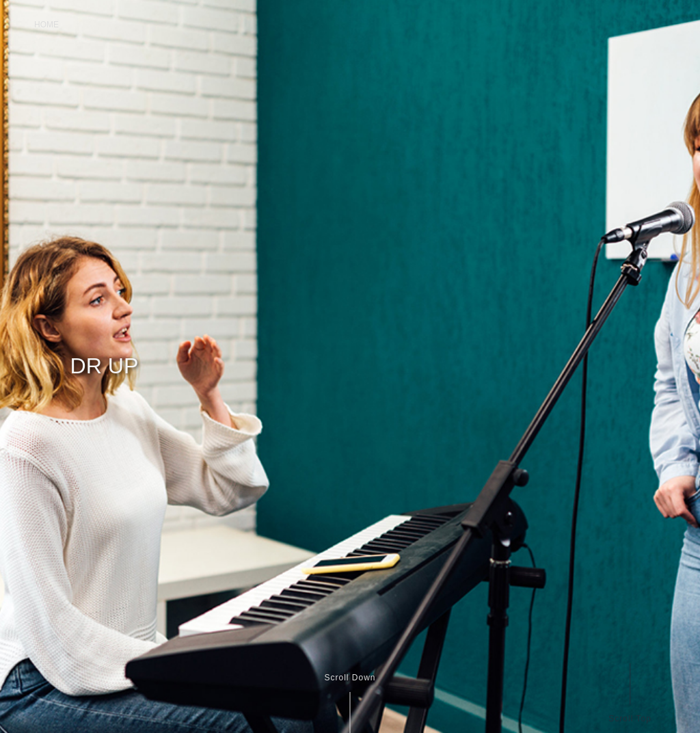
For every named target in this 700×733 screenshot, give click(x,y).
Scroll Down (350, 678)
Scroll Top (630, 718)
